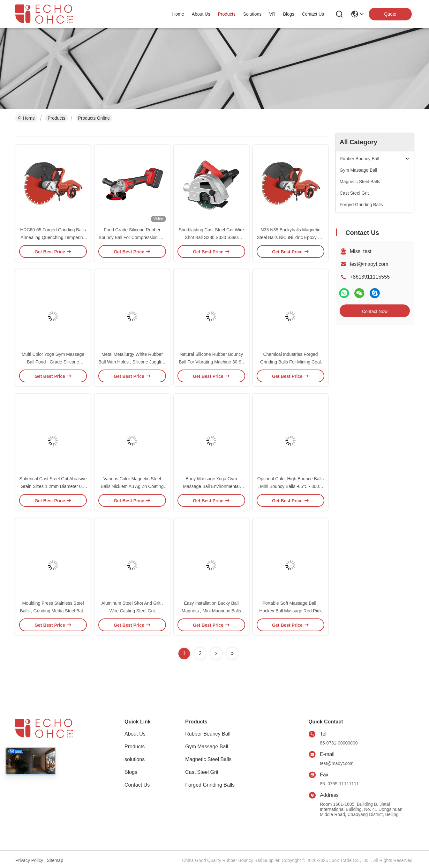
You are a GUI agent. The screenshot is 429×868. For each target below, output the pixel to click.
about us (201, 14)
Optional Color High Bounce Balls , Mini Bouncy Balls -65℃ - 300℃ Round (290, 486)
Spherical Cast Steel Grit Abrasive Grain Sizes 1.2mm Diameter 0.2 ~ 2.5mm (53, 486)
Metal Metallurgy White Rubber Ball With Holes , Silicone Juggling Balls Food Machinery (132, 362)
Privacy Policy (29, 860)
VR (272, 14)
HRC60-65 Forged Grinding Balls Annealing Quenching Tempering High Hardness (53, 237)
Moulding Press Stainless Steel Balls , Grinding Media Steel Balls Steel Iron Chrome (53, 611)
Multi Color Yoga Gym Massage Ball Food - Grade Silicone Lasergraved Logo (53, 362)
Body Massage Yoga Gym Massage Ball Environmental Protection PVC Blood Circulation (211, 486)
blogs (289, 14)
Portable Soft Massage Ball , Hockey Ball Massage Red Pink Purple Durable (290, 611)
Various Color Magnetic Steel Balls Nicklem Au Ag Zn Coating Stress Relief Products (132, 486)
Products (56, 118)
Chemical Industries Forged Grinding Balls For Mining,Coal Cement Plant (290, 362)
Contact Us (137, 785)
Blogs (131, 772)
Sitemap (55, 860)
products (226, 14)
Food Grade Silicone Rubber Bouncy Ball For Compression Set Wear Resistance (132, 237)
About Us (135, 734)
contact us (313, 14)
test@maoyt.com (369, 264)
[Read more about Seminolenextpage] (216, 654)
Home (178, 14)
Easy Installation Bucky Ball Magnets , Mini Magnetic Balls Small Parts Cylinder (211, 611)
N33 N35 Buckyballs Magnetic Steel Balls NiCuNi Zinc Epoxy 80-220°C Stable (290, 237)
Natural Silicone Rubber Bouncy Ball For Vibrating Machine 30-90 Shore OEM (211, 362)
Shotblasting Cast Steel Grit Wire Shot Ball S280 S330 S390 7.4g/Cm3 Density (211, 237)
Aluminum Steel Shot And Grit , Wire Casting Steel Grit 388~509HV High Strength (132, 611)
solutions (252, 14)
